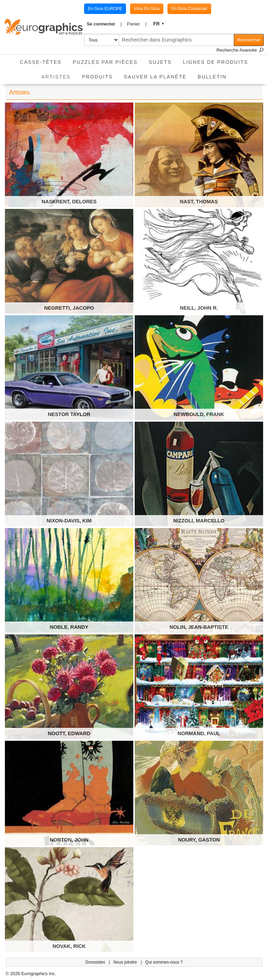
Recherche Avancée (240, 50)
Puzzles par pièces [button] (105, 62)
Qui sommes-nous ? (164, 962)
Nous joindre (126, 962)
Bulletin (212, 77)
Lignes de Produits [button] (215, 62)
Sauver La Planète (155, 77)
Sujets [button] (160, 62)
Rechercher (249, 40)
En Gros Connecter (189, 9)
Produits (97, 77)
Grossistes (96, 962)
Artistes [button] (59, 74)
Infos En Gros (147, 9)
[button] (104, 24)
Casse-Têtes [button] (41, 62)
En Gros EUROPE (105, 9)
